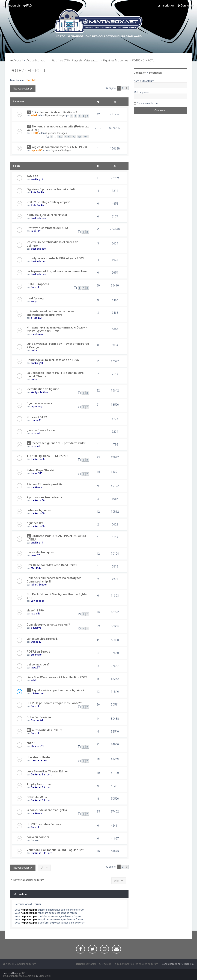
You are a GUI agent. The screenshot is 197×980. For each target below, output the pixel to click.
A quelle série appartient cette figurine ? (58, 690)
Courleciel (37, 720)
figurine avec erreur (39, 403)
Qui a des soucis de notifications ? (54, 112)
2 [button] (123, 88)
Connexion (140, 73)
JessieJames (39, 760)
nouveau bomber (38, 837)
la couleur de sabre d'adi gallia (47, 810)
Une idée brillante (38, 757)
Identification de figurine (43, 389)
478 (67, 137)
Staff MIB (31, 80)
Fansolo (36, 287)
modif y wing (35, 298)
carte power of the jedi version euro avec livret (57, 271)
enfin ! (31, 743)
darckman (37, 334)
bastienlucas (38, 218)
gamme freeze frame (41, 430)
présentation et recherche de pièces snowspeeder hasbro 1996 (51, 313)
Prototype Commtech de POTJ (47, 228)
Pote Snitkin (38, 192)
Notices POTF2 (37, 417)
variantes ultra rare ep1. (42, 639)
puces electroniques (40, 552)
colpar (35, 350)
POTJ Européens (38, 284)
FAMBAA (32, 176)
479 (73, 137)
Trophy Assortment (40, 784)
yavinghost (37, 601)
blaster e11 (37, 746)
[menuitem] (27, 5)
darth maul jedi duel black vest (47, 215)
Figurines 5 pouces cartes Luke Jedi (51, 189)
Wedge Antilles (40, 392)
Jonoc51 (36, 420)
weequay (36, 642)
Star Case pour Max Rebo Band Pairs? (52, 565)
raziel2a (36, 614)
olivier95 (36, 628)
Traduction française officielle (19, 976)
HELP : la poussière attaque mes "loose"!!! (54, 703)
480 (80, 137)
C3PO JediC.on (37, 797)
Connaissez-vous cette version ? (48, 625)
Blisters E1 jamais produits (45, 484)
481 (86, 137)
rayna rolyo (38, 406)
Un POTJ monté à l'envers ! (44, 824)
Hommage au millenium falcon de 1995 (53, 360)
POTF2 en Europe (38, 652)
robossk (36, 433)
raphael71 (37, 150)
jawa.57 (35, 555)
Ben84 (35, 133)
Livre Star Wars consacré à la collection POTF (57, 677)
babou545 (37, 473)
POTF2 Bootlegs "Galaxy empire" (49, 202)
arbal (34, 115)
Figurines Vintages (55, 115)
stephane (36, 655)
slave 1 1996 (35, 610)
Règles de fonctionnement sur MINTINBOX (60, 147)
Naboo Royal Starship (41, 470)
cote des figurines (39, 510)
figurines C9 (35, 523)
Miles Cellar (45, 976)
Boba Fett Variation (40, 717)
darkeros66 (38, 459)
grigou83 (36, 318)
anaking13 (37, 180)
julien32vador (39, 585)
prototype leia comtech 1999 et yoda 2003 (55, 258)
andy (34, 301)
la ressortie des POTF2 (47, 730)
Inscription (155, 73)
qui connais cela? (38, 664)
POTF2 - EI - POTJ (28, 71)
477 (60, 137)
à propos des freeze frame (44, 497)
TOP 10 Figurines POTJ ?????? (47, 456)
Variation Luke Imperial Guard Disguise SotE (56, 850)
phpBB (20, 973)
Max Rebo (37, 568)
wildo (34, 680)
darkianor (37, 488)
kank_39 (36, 231)
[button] (127, 88)
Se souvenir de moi (148, 103)
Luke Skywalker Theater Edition (48, 771)
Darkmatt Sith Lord (42, 775)
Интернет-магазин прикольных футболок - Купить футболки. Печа (57, 329)
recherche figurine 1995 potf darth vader (58, 443)
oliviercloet (38, 693)
